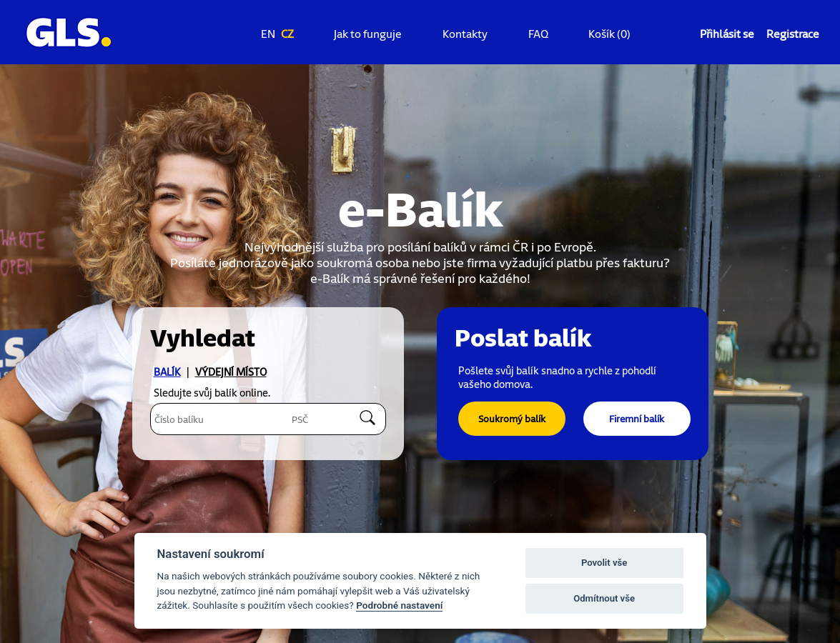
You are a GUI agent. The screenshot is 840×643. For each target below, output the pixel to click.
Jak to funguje (368, 34)
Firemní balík (637, 418)
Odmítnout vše (604, 598)
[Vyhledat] (369, 418)
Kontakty (465, 34)
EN (268, 34)
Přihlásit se (727, 34)
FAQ (538, 34)
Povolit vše (604, 563)
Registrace (793, 34)
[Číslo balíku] (209, 419)
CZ (287, 34)
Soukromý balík (512, 418)
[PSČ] (317, 419)
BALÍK (167, 372)
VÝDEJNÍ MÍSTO (231, 372)
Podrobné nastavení (399, 605)
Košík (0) (609, 34)
